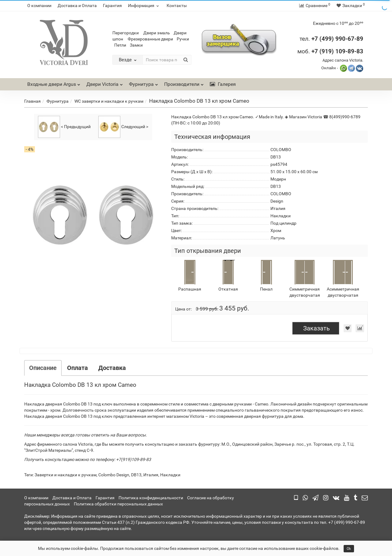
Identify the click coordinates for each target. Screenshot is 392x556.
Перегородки (126, 33)
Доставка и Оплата (77, 6)
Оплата (77, 368)
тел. (305, 39)
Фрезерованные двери (150, 39)
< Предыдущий (64, 127)
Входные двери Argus (52, 84)
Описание (43, 368)
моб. (330, 51)
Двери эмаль (157, 33)
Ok (349, 549)
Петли (120, 45)
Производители (184, 83)
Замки (136, 45)
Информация (144, 6)
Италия (151, 475)
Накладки (170, 475)
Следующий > (123, 127)
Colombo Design (114, 475)
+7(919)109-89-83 (134, 459)
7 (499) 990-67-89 (339, 39)
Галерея (223, 84)
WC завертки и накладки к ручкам (109, 101)
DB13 (136, 475)
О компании (39, 6)
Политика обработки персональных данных (118, 504)
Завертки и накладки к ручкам (66, 475)
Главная (32, 101)
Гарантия (112, 6)
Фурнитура (143, 83)
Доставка (112, 368)
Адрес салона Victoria (342, 60)
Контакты (177, 6)
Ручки (183, 39)
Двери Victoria (105, 83)
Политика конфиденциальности (151, 498)
